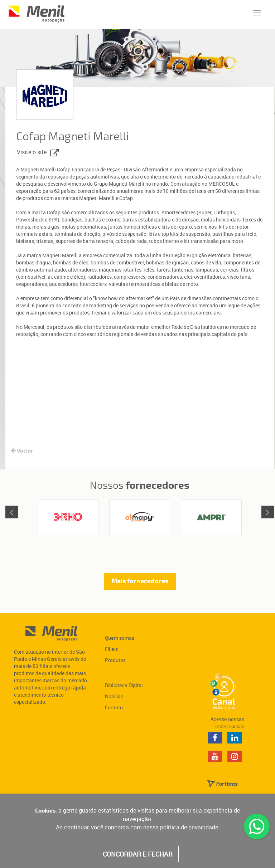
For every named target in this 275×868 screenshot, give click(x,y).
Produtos (115, 660)
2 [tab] (38, 546)
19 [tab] (220, 546)
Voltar (22, 451)
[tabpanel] (68, 517)
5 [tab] (70, 546)
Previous (12, 512)
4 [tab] (59, 546)
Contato (114, 708)
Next (268, 512)
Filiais (111, 649)
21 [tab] (242, 546)
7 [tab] (91, 546)
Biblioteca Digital (124, 685)
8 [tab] (102, 546)
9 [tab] (113, 546)
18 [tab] (209, 546)
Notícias (114, 696)
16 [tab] (188, 546)
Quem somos (120, 638)
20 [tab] (231, 546)
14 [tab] (167, 546)
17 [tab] (199, 546)
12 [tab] (145, 546)
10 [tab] (124, 546)
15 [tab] (177, 546)
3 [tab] (48, 546)
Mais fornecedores (140, 581)
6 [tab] (81, 546)
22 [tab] (252, 546)
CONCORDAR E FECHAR (138, 854)
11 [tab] (134, 546)
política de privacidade (189, 827)
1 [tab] (27, 546)
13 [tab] (156, 546)
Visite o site (38, 153)
